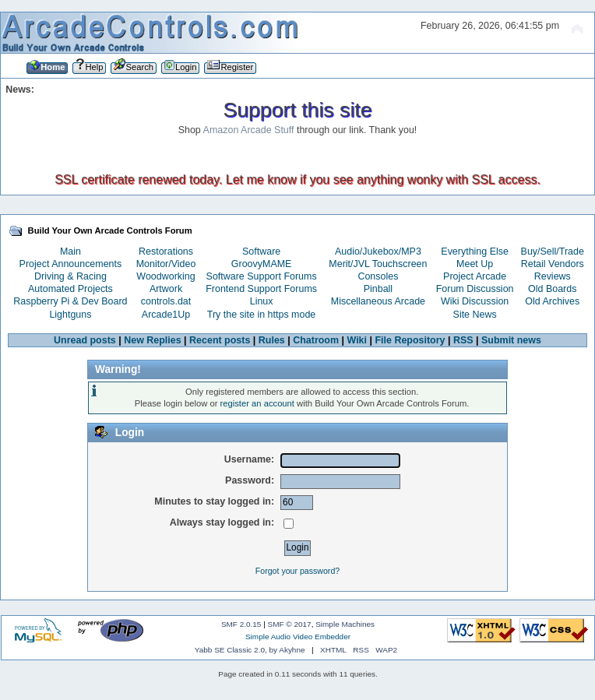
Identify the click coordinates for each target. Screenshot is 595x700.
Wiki (357, 340)
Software (261, 252)
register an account (257, 403)
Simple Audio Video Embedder (298, 637)
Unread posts (85, 340)
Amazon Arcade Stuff (249, 130)
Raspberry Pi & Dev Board (70, 301)
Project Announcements (71, 264)
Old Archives (552, 301)
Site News (475, 315)
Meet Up (475, 264)
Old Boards (552, 289)
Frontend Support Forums (261, 289)
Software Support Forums (262, 276)
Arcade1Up (166, 315)
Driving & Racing (70, 276)
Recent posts (220, 340)
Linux (262, 301)
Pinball (378, 289)
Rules (272, 340)
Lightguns (70, 315)
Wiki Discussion (475, 301)
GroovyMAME (262, 264)
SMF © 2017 (290, 624)
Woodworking (165, 276)
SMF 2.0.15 (241, 624)
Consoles (378, 276)
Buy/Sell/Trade (553, 252)
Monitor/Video (166, 264)
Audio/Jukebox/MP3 (378, 252)
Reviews (553, 276)
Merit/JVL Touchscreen (378, 264)
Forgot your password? (297, 571)
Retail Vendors (553, 264)
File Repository (410, 340)
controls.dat (166, 301)
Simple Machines (345, 624)
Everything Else (475, 252)
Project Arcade (475, 276)
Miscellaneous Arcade (378, 301)
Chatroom (316, 340)
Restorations (166, 252)
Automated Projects (70, 289)
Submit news (511, 340)
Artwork (166, 289)
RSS (463, 340)
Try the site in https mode (262, 315)
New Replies (152, 340)
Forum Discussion (475, 289)
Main (70, 252)
